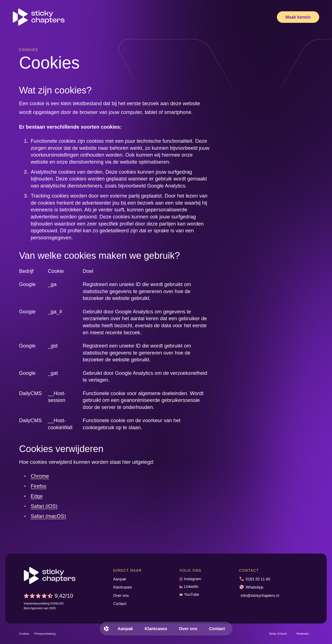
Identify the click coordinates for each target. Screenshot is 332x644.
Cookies (24, 634)
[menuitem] (106, 629)
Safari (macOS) (48, 516)
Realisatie (305, 634)
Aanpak (120, 579)
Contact (120, 604)
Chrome (40, 476)
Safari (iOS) (44, 506)
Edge (37, 496)
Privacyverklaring (45, 634)
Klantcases (123, 587)
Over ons (121, 596)
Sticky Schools (280, 634)
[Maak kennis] (298, 17)
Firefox (38, 486)
